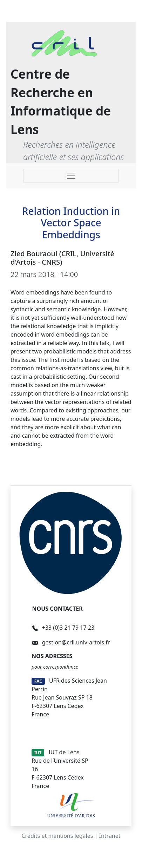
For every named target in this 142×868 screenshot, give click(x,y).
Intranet (110, 836)
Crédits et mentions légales (57, 836)
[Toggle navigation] (71, 176)
